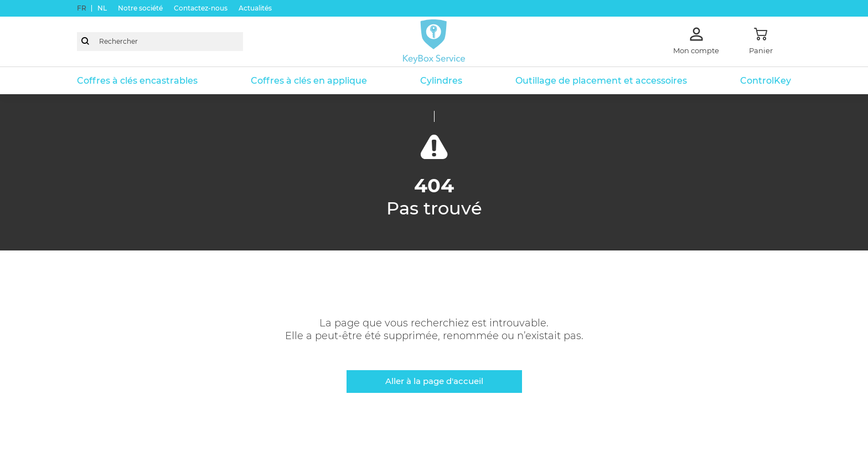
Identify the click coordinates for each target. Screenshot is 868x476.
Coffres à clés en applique (309, 81)
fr (82, 8)
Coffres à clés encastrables (137, 81)
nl (102, 8)
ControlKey (766, 81)
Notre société (140, 8)
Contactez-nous (201, 8)
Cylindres (441, 81)
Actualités (255, 8)
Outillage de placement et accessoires (601, 81)
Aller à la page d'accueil (434, 381)
